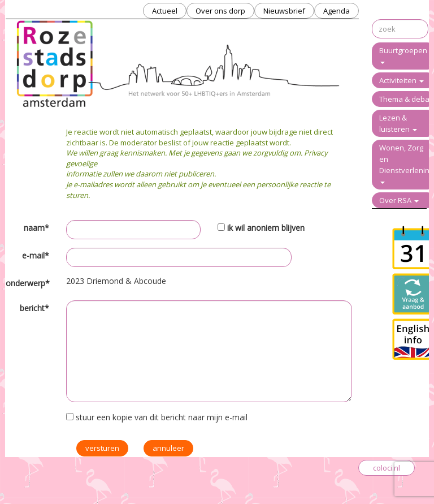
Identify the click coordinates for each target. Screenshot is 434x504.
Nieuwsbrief (284, 11)
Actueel (165, 11)
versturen (102, 448)
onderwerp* (27, 283)
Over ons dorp (220, 11)
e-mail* (36, 255)
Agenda (337, 11)
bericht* (34, 308)
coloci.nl (387, 468)
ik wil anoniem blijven (266, 228)
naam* (36, 228)
